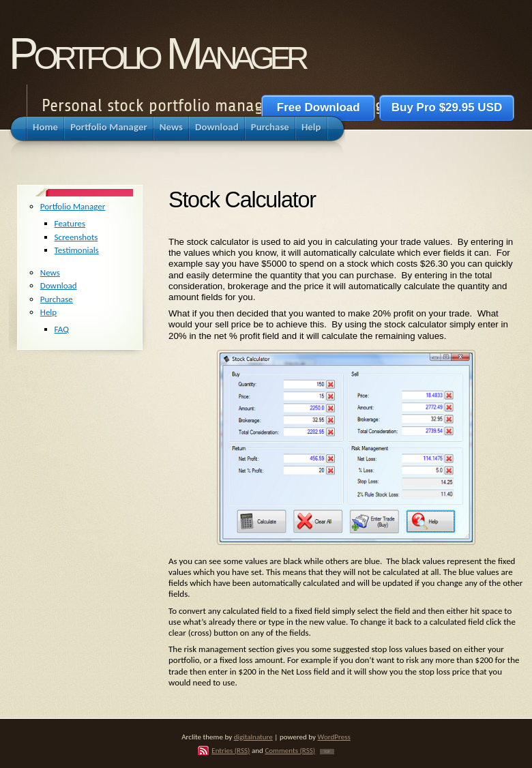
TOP (327, 752)
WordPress (334, 737)
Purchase (57, 299)
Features (70, 223)
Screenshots (76, 237)
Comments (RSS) (290, 750)
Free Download (318, 107)
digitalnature (253, 737)
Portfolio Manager (157, 54)
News (50, 272)
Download (59, 285)
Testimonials (77, 250)
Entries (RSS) (231, 750)
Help (48, 312)
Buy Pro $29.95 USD (447, 107)
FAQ (62, 329)
